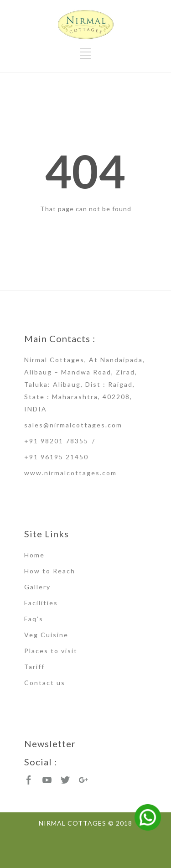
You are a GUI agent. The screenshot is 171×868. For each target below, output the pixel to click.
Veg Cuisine (46, 635)
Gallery (37, 587)
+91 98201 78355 (56, 441)
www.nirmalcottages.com (70, 473)
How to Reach (50, 571)
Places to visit (51, 651)
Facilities (41, 603)
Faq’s (34, 619)
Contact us (45, 683)
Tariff (34, 667)
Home (34, 555)
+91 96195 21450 (56, 457)
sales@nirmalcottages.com (73, 425)
